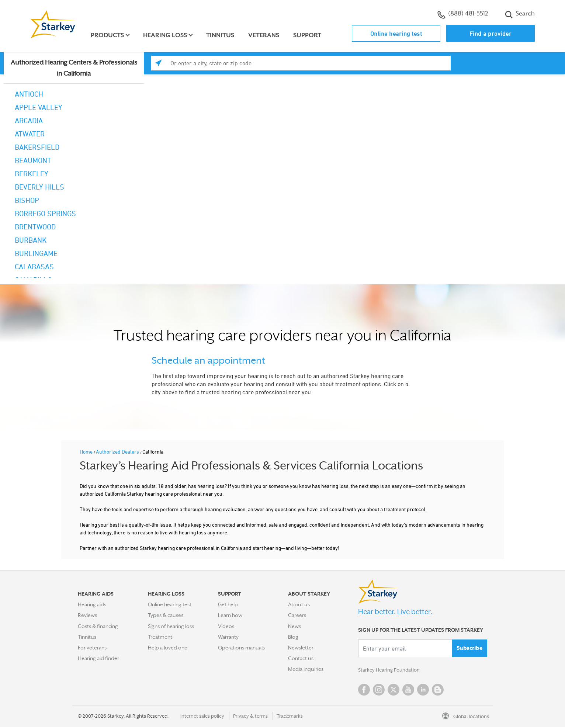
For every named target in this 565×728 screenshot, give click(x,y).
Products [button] (108, 35)
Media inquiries (306, 669)
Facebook (364, 690)
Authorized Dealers (118, 452)
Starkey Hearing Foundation (390, 670)
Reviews (87, 615)
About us (299, 604)
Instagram (379, 690)
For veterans (92, 648)
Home (87, 452)
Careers (297, 615)
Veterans (265, 35)
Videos (226, 626)
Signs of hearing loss (171, 626)
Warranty (228, 637)
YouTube (408, 690)
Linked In (423, 690)
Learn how (230, 615)
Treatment (160, 637)
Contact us (301, 658)
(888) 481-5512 (463, 14)
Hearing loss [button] (166, 35)
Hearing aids (92, 604)
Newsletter (301, 648)
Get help (228, 604)
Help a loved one (168, 648)
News (294, 626)
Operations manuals (241, 648)
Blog (293, 637)
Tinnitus (221, 35)
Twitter (394, 690)
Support (308, 35)
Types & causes (166, 615)
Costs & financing (98, 626)
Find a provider (491, 34)
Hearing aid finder (98, 658)
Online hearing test (396, 34)
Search (520, 14)
